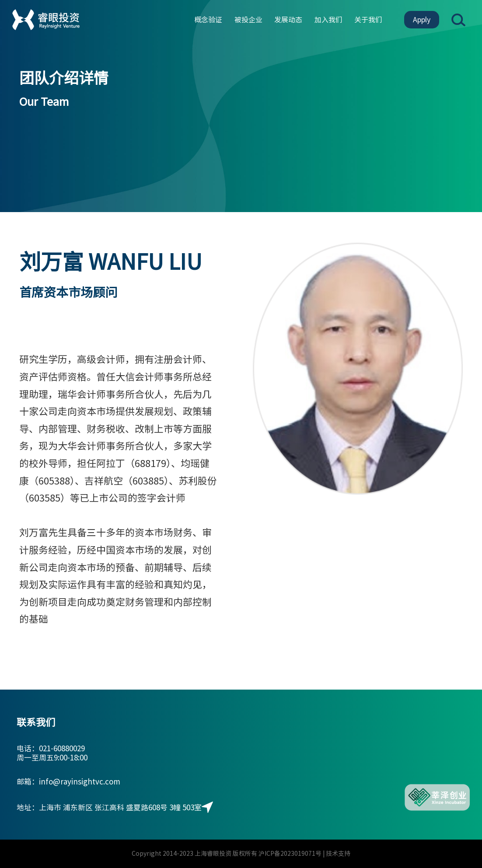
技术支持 (338, 854)
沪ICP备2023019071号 (290, 854)
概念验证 (208, 20)
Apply (422, 20)
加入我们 (328, 20)
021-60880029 (62, 748)
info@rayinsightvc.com (80, 782)
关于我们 (368, 20)
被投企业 (248, 20)
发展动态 (288, 20)
